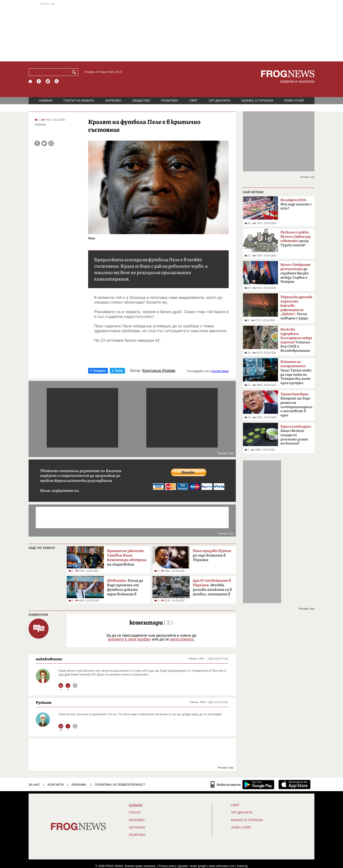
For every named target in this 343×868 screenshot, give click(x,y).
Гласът (135, 813)
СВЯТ (194, 101)
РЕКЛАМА (79, 785)
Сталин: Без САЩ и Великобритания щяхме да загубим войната (296, 341)
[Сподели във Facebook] (37, 143)
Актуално (137, 828)
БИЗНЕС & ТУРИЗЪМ (257, 101)
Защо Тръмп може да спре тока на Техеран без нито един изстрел (296, 372)
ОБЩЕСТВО (141, 101)
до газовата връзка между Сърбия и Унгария (295, 273)
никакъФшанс (49, 659)
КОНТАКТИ (56, 785)
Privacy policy (167, 866)
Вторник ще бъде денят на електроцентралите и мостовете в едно (296, 405)
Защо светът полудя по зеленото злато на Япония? (296, 435)
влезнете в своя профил (129, 639)
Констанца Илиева (159, 371)
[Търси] (75, 72)
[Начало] (31, 81)
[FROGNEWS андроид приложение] (258, 784)
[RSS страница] (57, 81)
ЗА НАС (34, 785)
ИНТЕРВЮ (113, 101)
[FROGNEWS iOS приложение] (295, 784)
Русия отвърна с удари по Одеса (296, 309)
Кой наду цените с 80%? (296, 204)
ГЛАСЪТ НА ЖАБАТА (79, 101)
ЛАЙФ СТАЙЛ (294, 101)
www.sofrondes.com (222, 866)
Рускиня (43, 702)
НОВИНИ (46, 101)
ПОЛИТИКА (170, 101)
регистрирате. (182, 639)
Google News (220, 371)
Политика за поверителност (120, 785)
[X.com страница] (48, 81)
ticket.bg (242, 866)
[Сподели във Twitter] (44, 143)
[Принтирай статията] (51, 143)
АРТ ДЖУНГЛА (219, 101)
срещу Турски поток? (295, 239)
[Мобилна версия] (226, 784)
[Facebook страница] (39, 81)
